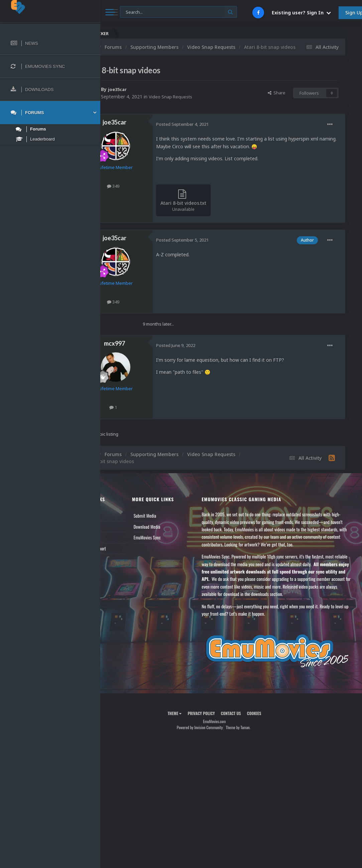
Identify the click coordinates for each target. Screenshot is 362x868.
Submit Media (171, 530)
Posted (216, 131)
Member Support (126, 563)
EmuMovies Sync (173, 552)
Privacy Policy (218, 740)
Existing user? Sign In (301, 13)
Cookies (271, 740)
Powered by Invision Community (217, 754)
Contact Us (121, 574)
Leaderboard (122, 552)
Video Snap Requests (205, 104)
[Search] (178, 12)
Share (277, 100)
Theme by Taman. (255, 754)
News (116, 530)
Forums (118, 541)
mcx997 (148, 358)
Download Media (173, 541)
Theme (191, 740)
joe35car (152, 96)
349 (147, 193)
